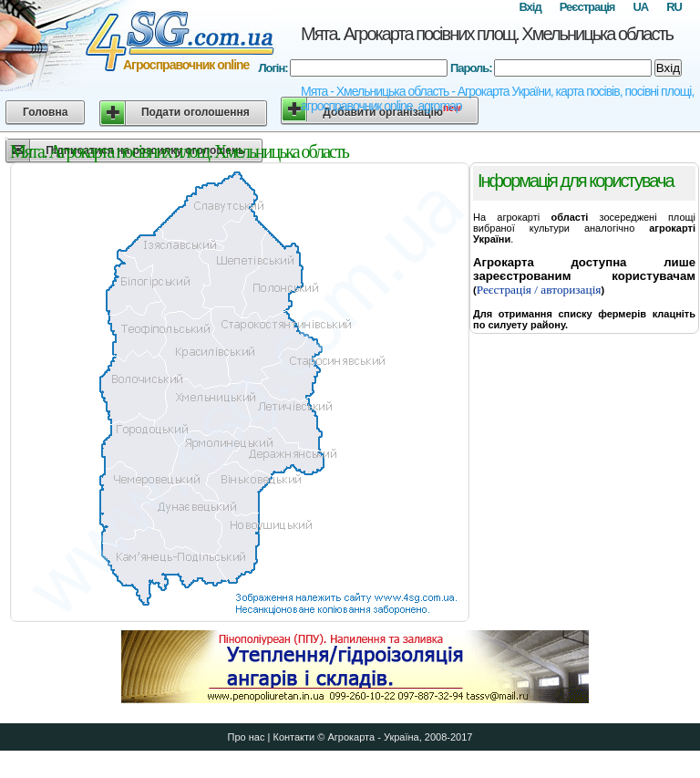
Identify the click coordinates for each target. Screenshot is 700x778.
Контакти (293, 737)
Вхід (530, 7)
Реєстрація (587, 7)
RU (674, 7)
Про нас (247, 737)
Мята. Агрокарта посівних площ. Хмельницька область (487, 34)
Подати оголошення (196, 112)
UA (640, 7)
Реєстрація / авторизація (539, 290)
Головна (45, 112)
